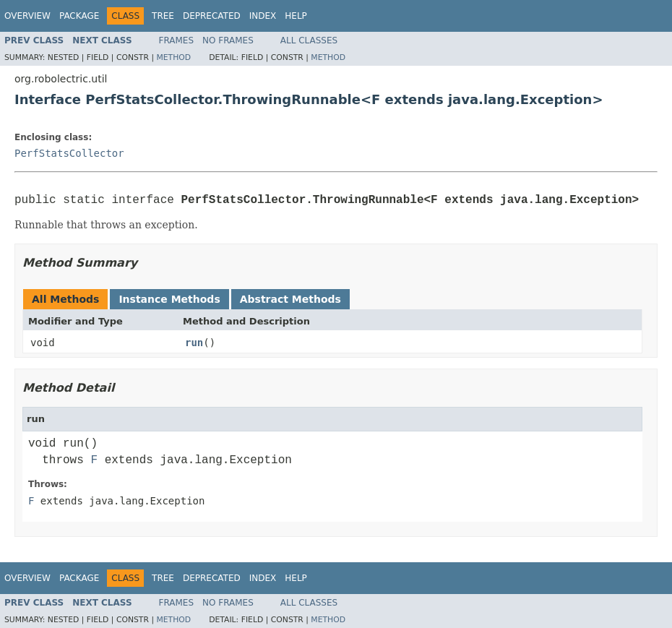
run (194, 343)
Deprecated (212, 16)
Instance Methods (169, 299)
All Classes (309, 40)
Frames (177, 40)
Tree (163, 16)
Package (79, 16)
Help (296, 16)
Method (173, 57)
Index (263, 16)
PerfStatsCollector (69, 153)
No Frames (228, 40)
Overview (27, 16)
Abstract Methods (290, 299)
